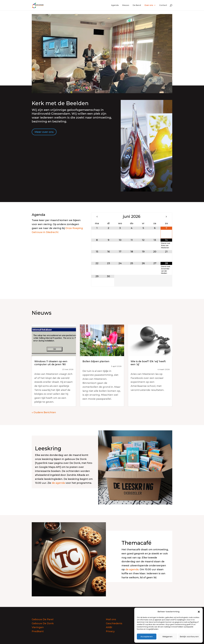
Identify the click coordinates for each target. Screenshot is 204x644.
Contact (163, 5)
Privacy (110, 631)
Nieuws (126, 5)
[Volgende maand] (166, 217)
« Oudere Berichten (44, 412)
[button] (199, 612)
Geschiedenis (114, 623)
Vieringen (38, 627)
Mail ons (111, 619)
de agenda (58, 483)
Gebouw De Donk (43, 623)
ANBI (109, 627)
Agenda (115, 5)
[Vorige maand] (97, 217)
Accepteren (147, 637)
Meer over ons (44, 132)
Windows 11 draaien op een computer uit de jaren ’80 (51, 363)
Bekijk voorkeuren (189, 637)
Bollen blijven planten (96, 361)
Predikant (38, 631)
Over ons (149, 5)
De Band (137, 5)
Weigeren (167, 637)
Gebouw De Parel (43, 619)
